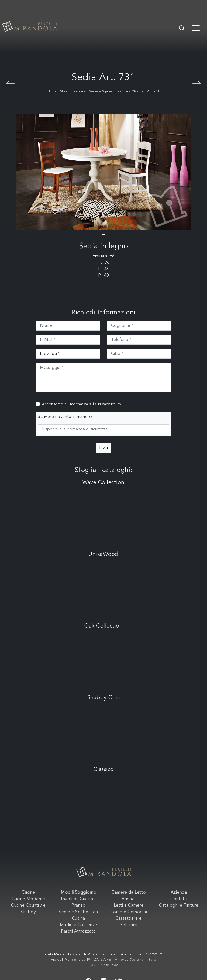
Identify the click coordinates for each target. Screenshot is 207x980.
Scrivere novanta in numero (65, 417)
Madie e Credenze (79, 925)
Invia (103, 448)
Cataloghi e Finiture (179, 906)
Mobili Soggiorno (73, 92)
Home (52, 92)
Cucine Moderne (28, 899)
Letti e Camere (129, 906)
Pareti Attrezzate (78, 931)
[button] (103, 234)
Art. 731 (153, 92)
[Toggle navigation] (196, 28)
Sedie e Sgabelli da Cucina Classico (117, 92)
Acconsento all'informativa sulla (82, 404)
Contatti (179, 899)
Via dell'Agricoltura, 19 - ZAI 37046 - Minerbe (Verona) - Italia (104, 960)
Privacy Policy (110, 404)
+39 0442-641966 (104, 965)
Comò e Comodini (129, 912)
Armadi (129, 899)
